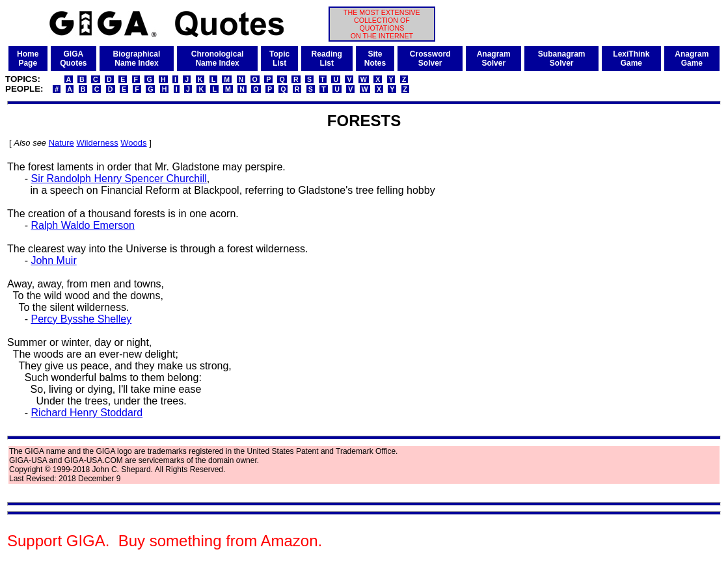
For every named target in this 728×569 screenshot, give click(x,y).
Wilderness (97, 143)
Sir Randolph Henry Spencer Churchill (118, 179)
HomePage (28, 59)
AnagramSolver (494, 59)
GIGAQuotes (73, 59)
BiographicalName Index (137, 59)
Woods (133, 143)
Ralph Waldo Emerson (82, 225)
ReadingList (327, 59)
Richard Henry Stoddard (87, 413)
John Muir (53, 260)
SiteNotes (375, 59)
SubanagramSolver (562, 59)
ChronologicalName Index (218, 59)
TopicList (279, 59)
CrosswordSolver (430, 59)
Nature (61, 143)
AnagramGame (692, 59)
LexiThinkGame (631, 59)
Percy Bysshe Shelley (81, 319)
